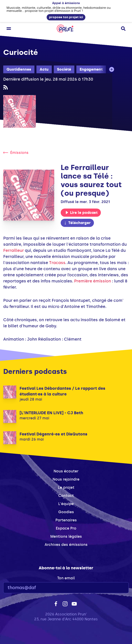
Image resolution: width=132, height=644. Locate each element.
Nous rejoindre (66, 479)
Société (64, 69)
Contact (66, 496)
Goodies (66, 512)
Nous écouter (66, 471)
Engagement (91, 69)
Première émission (93, 281)
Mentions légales (66, 536)
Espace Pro (66, 528)
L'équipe (66, 504)
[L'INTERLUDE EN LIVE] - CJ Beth (51, 413)
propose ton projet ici (66, 17)
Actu (44, 69)
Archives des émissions (66, 545)
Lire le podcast (81, 213)
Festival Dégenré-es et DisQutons (53, 434)
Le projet (66, 487)
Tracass (57, 263)
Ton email (66, 578)
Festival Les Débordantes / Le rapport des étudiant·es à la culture (62, 391)
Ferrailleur (14, 250)
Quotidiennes (19, 69)
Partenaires (66, 520)
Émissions (16, 153)
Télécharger (77, 223)
